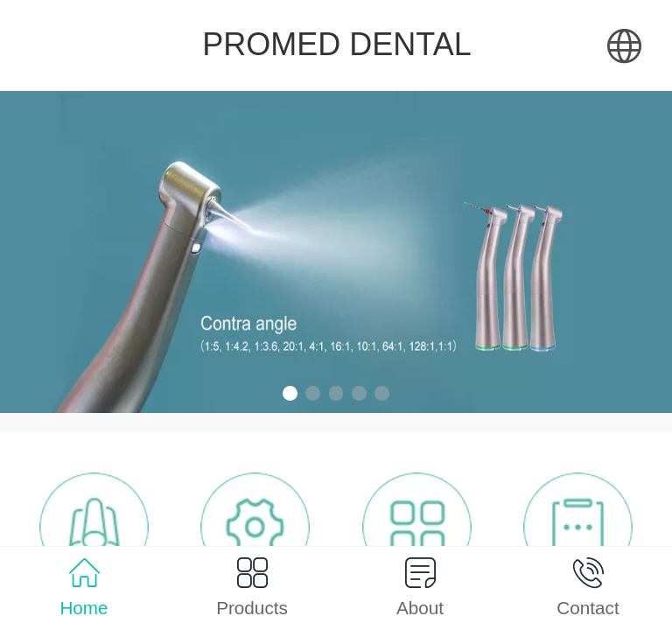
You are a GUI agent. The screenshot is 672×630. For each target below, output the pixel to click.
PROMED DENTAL (336, 44)
